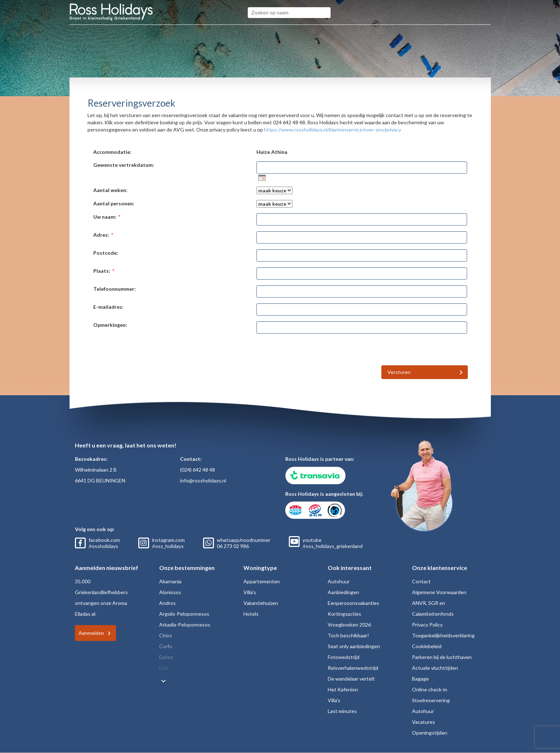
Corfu (166, 646)
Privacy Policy (427, 625)
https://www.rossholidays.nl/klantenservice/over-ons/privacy (333, 130)
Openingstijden (430, 733)
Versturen (399, 372)
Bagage (420, 679)
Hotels (251, 614)
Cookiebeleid (427, 646)
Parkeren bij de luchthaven (442, 657)
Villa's (250, 592)
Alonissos (170, 592)
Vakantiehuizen (261, 603)
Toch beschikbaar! (348, 635)
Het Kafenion (343, 689)
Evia (164, 668)
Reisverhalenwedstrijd (353, 668)
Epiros (166, 657)
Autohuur (339, 581)
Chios (166, 635)
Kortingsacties (344, 614)
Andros (167, 603)
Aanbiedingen (343, 592)
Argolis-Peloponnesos (184, 614)
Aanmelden (91, 633)
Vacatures (424, 722)
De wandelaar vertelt (351, 679)
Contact (421, 581)
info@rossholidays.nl (203, 480)
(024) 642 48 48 (198, 470)
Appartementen (262, 581)
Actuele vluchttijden (435, 668)
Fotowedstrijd (344, 657)
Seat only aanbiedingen (354, 646)
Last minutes (342, 711)
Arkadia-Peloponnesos (185, 625)
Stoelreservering (431, 700)
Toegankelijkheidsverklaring (443, 635)
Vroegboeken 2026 (349, 625)
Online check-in (430, 689)
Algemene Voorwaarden (439, 592)
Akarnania (170, 581)
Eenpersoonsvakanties (353, 603)
